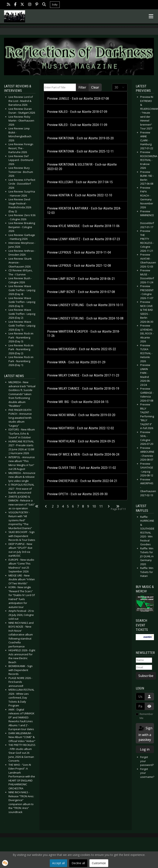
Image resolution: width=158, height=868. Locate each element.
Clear (95, 87)
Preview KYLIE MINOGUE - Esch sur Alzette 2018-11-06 (83, 226)
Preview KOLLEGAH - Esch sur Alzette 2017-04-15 (80, 182)
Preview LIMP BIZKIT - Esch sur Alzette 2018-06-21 (81, 279)
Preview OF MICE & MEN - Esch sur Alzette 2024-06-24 (83, 454)
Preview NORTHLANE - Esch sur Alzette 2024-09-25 (81, 441)
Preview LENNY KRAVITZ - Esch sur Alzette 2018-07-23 (84, 239)
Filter (82, 87)
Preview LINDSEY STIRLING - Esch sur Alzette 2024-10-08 (85, 318)
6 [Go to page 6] (73, 506)
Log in (145, 749)
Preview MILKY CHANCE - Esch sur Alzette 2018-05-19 (83, 389)
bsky (55, 5)
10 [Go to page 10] (94, 506)
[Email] (144, 667)
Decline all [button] (78, 863)
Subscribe (146, 676)
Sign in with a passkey (145, 734)
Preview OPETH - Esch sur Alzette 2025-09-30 (77, 494)
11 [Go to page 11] (101, 506)
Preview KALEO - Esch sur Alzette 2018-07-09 (77, 112)
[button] (5, 863)
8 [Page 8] (83, 506)
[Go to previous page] (46, 506)
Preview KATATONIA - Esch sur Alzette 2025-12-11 (80, 151)
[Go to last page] (118, 506)
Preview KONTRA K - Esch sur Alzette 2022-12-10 (80, 195)
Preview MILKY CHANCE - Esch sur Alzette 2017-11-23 (83, 375)
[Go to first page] (37, 506)
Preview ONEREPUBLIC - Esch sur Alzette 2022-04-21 (82, 481)
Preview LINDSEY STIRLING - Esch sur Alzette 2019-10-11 (85, 305)
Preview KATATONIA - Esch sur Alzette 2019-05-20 (80, 138)
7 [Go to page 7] (78, 506)
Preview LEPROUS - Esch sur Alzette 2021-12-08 (79, 266)
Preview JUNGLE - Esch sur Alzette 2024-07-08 (78, 99)
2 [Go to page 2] (53, 506)
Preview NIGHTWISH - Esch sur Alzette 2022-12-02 (81, 428)
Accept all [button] (58, 863)
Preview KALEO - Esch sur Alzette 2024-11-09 (77, 125)
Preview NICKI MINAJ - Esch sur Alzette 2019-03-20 (81, 415)
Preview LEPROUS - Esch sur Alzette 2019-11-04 (79, 252)
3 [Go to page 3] (58, 506)
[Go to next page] (109, 506)
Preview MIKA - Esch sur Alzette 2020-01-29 (76, 362)
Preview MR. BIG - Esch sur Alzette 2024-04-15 (78, 402)
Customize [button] (99, 863)
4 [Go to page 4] (63, 506)
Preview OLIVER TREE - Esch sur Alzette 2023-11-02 (82, 468)
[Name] (144, 660)
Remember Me (146, 716)
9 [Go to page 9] (88, 506)
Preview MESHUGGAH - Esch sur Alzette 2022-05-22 (82, 349)
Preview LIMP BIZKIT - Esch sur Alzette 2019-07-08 (81, 292)
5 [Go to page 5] (68, 506)
